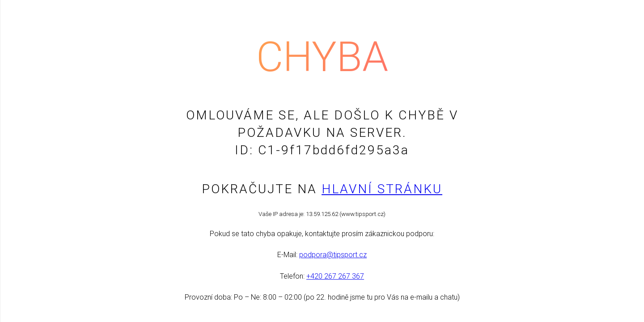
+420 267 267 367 (335, 276)
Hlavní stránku (382, 189)
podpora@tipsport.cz (333, 255)
